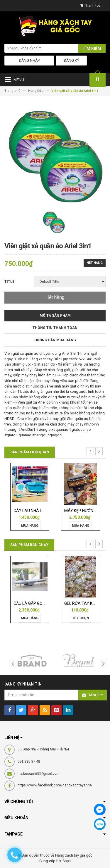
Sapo (67, 861)
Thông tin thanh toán (55, 328)
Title (9, 282)
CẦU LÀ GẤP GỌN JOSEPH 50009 (44, 603)
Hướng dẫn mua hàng (55, 340)
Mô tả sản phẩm (55, 316)
